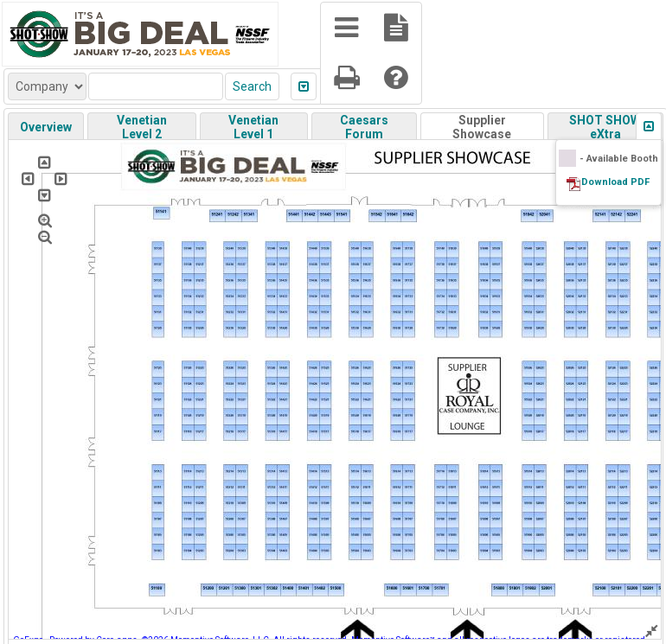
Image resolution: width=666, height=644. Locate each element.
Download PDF (615, 182)
